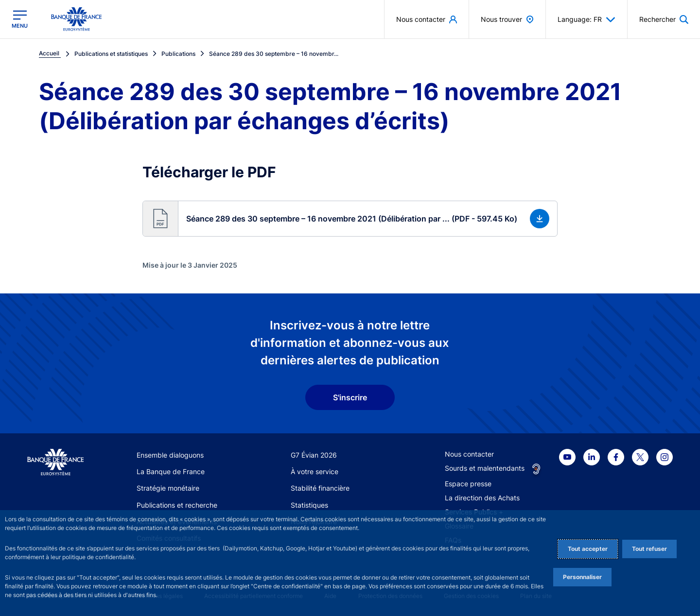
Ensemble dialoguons (170, 455)
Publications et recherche (177, 505)
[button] (350, 219)
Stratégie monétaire (168, 488)
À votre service (315, 471)
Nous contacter (469, 454)
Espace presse (468, 484)
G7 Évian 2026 (314, 455)
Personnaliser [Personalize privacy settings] (582, 577)
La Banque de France (171, 471)
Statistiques (309, 505)
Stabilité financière (320, 488)
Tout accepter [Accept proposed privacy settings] (588, 549)
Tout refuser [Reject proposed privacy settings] (649, 549)
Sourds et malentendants (485, 468)
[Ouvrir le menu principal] (20, 19)
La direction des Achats (482, 498)
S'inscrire (350, 397)
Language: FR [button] (586, 19)
